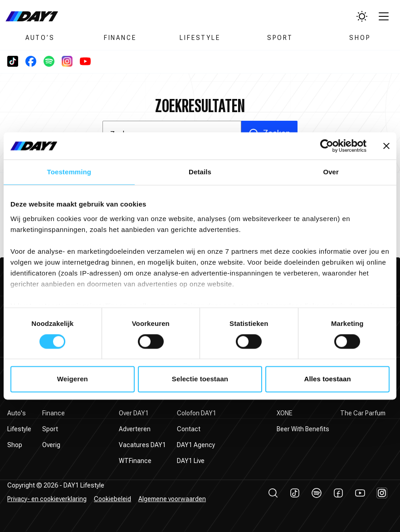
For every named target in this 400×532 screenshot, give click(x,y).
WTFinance (135, 461)
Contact (189, 429)
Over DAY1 (134, 413)
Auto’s (40, 38)
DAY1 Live (191, 461)
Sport (280, 38)
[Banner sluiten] (386, 146)
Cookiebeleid (112, 499)
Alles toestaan (328, 379)
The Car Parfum (363, 413)
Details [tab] (200, 172)
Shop (360, 38)
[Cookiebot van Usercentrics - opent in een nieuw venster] (327, 146)
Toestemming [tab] (69, 172)
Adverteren (135, 429)
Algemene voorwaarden (172, 499)
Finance (120, 38)
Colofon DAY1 (197, 413)
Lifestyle (200, 38)
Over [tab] (331, 172)
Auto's (17, 413)
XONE (285, 413)
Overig (51, 445)
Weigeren (73, 379)
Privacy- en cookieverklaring (47, 499)
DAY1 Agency (196, 445)
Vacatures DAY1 (142, 445)
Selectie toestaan (200, 379)
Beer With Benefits (303, 429)
